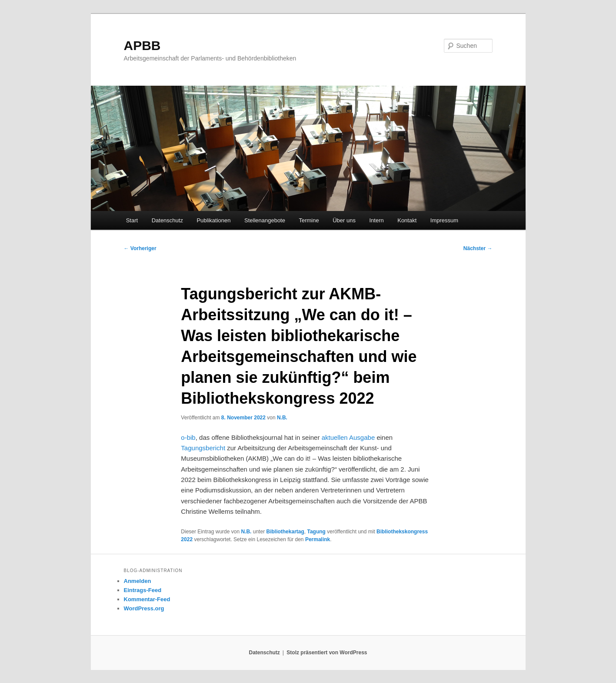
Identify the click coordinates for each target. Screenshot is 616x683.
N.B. (282, 418)
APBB (142, 45)
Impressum (444, 220)
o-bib (188, 437)
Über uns (344, 220)
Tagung (316, 532)
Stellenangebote (265, 220)
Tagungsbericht (203, 448)
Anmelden (138, 581)
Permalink (318, 539)
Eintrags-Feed (143, 590)
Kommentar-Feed (147, 599)
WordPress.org (144, 608)
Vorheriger (140, 248)
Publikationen (213, 220)
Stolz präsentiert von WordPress (327, 653)
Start (132, 220)
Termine (309, 220)
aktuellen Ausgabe (348, 437)
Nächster (478, 248)
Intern (376, 220)
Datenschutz (167, 220)
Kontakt (407, 220)
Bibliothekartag (285, 532)
